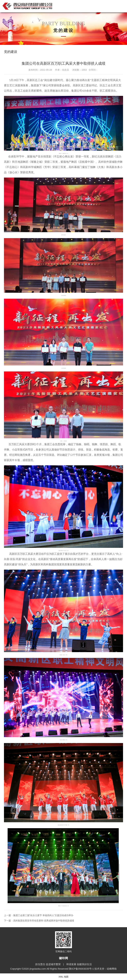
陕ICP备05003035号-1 (82, 969)
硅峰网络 (112, 969)
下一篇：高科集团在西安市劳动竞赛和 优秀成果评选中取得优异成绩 (39, 921)
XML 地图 (63, 977)
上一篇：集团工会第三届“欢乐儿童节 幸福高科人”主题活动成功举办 (39, 915)
